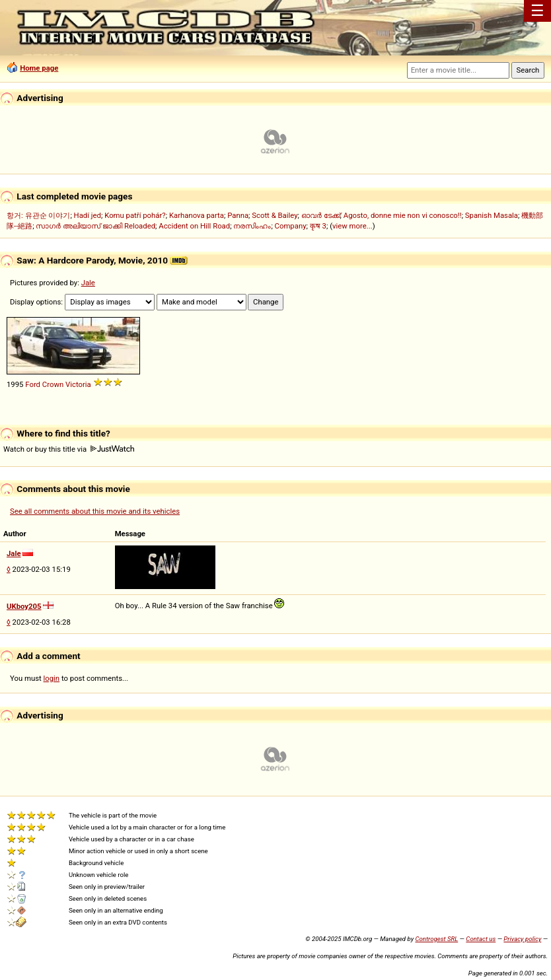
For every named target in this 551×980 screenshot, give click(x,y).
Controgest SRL (436, 939)
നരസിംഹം (252, 226)
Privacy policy (522, 939)
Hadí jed (88, 215)
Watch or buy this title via (69, 449)
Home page (39, 68)
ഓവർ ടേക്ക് (321, 215)
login (52, 678)
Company (291, 226)
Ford (33, 384)
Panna (238, 215)
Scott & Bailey (275, 215)
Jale (88, 283)
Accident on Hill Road (194, 226)
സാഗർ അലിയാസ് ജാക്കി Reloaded (95, 226)
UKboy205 (24, 606)
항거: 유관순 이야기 (38, 215)
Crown (53, 384)
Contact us (481, 939)
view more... (352, 226)
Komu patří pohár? (135, 215)
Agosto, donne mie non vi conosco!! (403, 215)
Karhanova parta (197, 215)
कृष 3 (318, 226)
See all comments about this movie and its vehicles (95, 511)
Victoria (78, 384)
